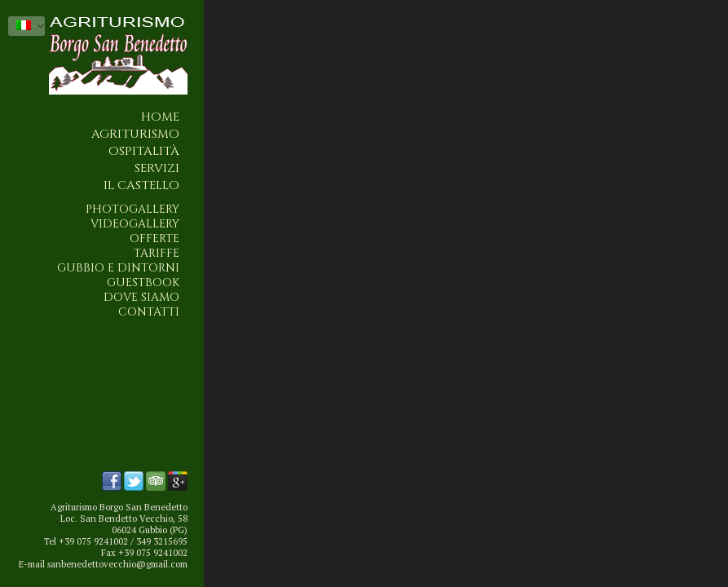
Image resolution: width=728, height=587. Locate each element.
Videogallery (135, 224)
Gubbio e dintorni (118, 268)
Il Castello (141, 185)
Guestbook (143, 283)
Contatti (149, 312)
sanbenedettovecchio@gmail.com (117, 564)
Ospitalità (144, 151)
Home (160, 117)
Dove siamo (141, 298)
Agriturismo (135, 134)
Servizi (157, 168)
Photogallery (132, 210)
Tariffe (157, 254)
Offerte (154, 239)
